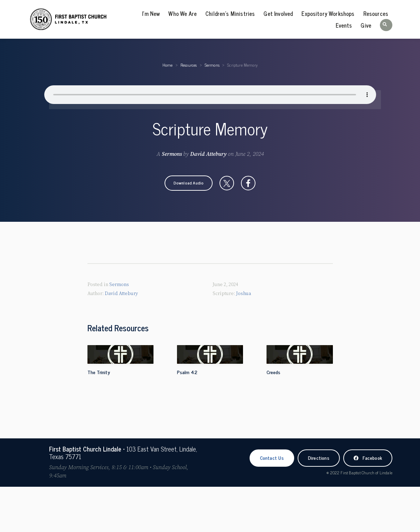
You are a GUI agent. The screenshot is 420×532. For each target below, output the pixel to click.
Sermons (212, 65)
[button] (386, 25)
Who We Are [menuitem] (183, 13)
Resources (189, 65)
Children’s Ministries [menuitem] (230, 13)
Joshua (244, 293)
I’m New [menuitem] (151, 13)
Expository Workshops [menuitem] (328, 13)
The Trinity (99, 372)
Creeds (273, 372)
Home (168, 65)
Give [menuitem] (366, 25)
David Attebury (208, 154)
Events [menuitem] (344, 25)
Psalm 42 (187, 372)
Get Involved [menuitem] (278, 13)
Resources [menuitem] (376, 13)
